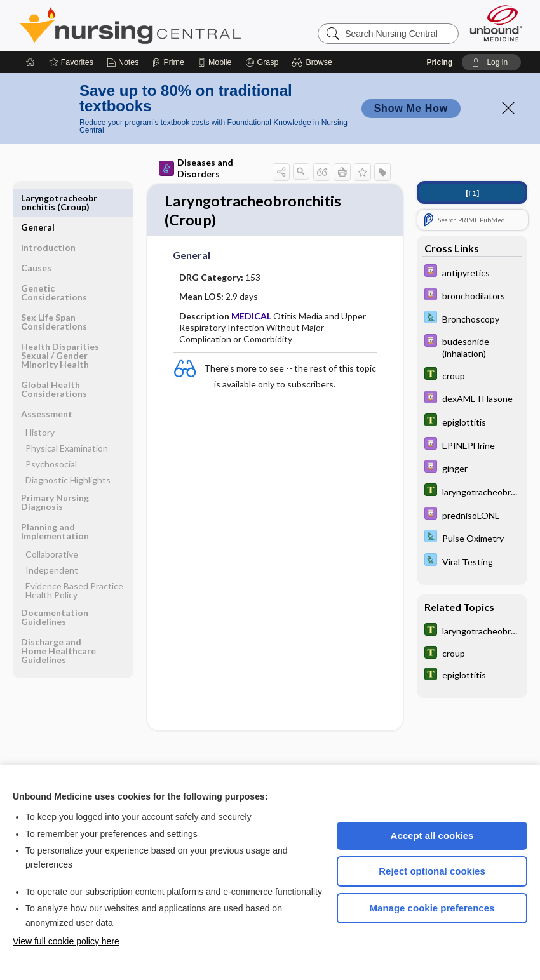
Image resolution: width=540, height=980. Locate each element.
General (38, 198)
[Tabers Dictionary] (472, 375)
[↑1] (472, 193)
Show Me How (411, 108)
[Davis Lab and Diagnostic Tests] (472, 319)
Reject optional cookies (432, 871)
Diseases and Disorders (196, 168)
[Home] (30, 62)
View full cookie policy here (66, 941)
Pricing (440, 62)
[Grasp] (262, 62)
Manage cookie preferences (432, 908)
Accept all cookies (432, 836)
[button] (314, 62)
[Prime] (168, 62)
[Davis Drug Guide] (472, 272)
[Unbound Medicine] (496, 23)
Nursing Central (178, 25)
